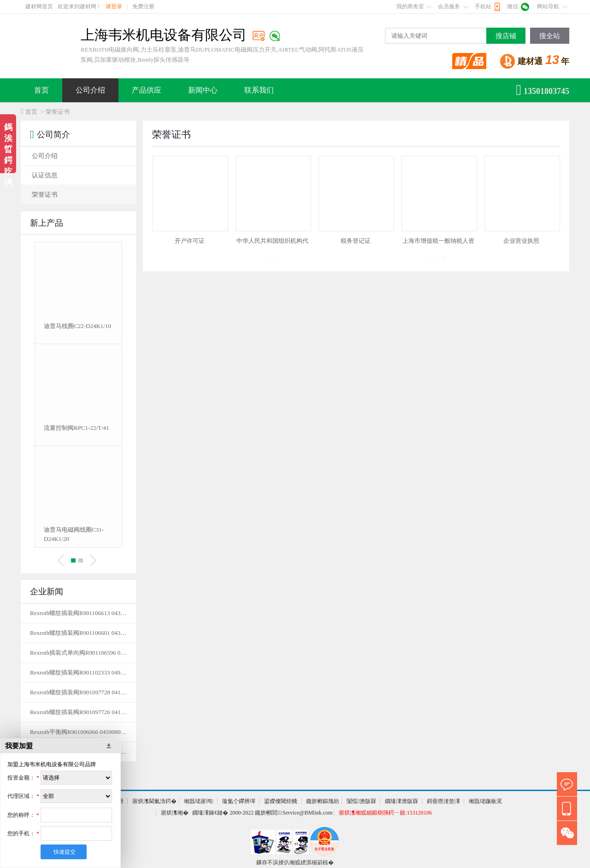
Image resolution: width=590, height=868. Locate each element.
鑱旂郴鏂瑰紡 (323, 801)
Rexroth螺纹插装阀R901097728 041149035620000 (78, 692)
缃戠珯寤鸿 (199, 801)
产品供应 (147, 90)
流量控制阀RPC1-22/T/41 (77, 428)
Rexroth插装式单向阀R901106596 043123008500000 (78, 653)
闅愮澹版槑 (361, 801)
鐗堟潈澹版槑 (401, 801)
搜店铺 (506, 36)
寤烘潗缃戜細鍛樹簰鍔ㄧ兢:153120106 (385, 813)
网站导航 (548, 6)
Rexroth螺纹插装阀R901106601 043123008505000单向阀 (78, 633)
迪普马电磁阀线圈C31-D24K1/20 (74, 534)
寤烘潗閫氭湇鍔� (154, 801)
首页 (41, 90)
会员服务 (449, 6)
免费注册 (143, 6)
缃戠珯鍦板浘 (485, 801)
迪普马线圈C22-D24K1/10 (77, 326)
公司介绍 (90, 90)
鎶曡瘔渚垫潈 (443, 801)
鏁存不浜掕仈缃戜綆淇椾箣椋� (295, 862)
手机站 (483, 6)
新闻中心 (203, 90)
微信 (513, 6)
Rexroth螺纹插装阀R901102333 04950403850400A (78, 672)
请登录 (114, 6)
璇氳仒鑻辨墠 (239, 801)
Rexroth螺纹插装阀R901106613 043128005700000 (78, 613)
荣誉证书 (45, 195)
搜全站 (550, 36)
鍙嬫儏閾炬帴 (281, 801)
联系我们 (259, 90)
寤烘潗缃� (175, 813)
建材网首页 (39, 6)
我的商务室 (410, 6)
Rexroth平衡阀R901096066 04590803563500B (78, 732)
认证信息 (45, 175)
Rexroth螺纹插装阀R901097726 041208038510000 (78, 712)
